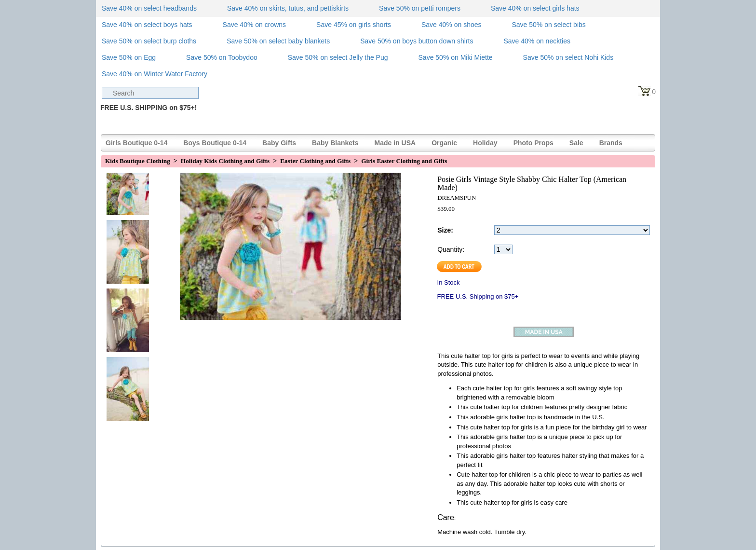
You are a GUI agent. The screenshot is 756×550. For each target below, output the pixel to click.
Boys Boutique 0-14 (215, 143)
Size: (445, 230)
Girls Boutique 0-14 (136, 143)
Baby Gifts (279, 143)
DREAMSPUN (457, 198)
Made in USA (395, 143)
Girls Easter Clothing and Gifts (404, 161)
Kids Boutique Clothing (138, 161)
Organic (444, 143)
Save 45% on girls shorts (354, 25)
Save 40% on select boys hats (147, 25)
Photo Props (533, 143)
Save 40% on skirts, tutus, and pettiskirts (288, 8)
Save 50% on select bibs (548, 25)
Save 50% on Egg (129, 57)
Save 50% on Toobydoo (222, 57)
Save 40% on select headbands (149, 8)
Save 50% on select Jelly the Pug (338, 57)
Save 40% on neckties (537, 41)
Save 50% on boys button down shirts (417, 41)
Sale (576, 143)
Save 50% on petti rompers (420, 8)
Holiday (485, 143)
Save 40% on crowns (255, 25)
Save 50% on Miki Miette (456, 57)
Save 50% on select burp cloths (149, 41)
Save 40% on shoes (452, 25)
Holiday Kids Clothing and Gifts (225, 161)
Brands (611, 143)
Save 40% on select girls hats (535, 8)
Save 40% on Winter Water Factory (155, 74)
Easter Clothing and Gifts (315, 161)
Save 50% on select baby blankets (278, 41)
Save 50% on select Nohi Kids (568, 57)
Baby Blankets (335, 143)
